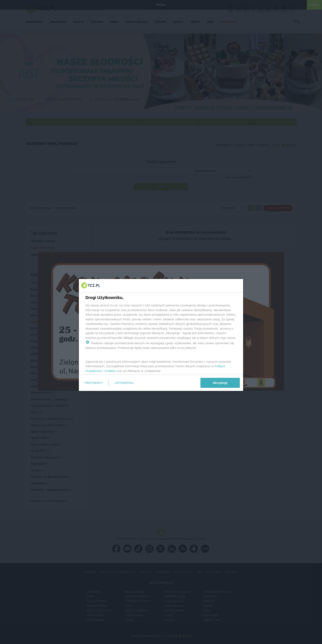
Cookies (110, 371)
